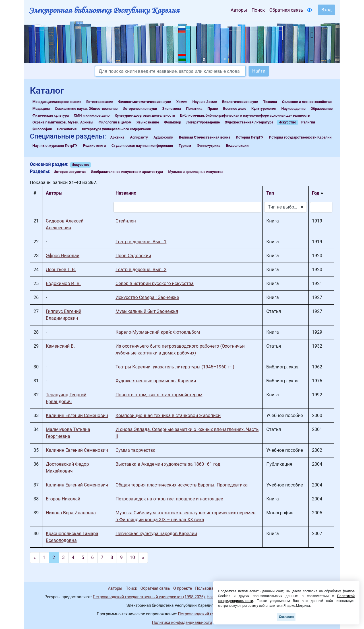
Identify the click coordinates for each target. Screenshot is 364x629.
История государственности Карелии (300, 137)
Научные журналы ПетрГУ (55, 146)
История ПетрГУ (250, 137)
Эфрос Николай (63, 256)
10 (133, 557)
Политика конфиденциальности (182, 622)
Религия (308, 122)
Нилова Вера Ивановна (71, 513)
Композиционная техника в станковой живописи (168, 415)
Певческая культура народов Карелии (156, 534)
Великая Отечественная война (204, 137)
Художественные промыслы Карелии (156, 381)
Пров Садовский (133, 256)
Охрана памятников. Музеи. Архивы (63, 122)
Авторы (239, 10)
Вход (326, 10)
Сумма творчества (135, 450)
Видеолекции (237, 146)
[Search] (170, 71)
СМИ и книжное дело (92, 115)
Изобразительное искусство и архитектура (127, 172)
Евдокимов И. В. (63, 283)
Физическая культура (51, 115)
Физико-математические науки (145, 102)
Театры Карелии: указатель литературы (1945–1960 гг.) (175, 367)
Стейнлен (126, 221)
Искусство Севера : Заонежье (147, 297)
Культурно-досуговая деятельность (145, 115)
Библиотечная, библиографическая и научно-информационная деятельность (245, 115)
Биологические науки (240, 102)
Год (316, 193)
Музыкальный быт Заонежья (147, 311)
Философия (42, 129)
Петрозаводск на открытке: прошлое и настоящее (169, 499)
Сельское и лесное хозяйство (307, 102)
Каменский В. (60, 346)
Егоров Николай (63, 499)
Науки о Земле (205, 102)
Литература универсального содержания (116, 129)
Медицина (41, 109)
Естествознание (100, 102)
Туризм (185, 146)
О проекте (183, 588)
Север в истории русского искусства (155, 283)
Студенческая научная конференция (142, 146)
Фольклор (172, 122)
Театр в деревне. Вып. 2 (141, 270)
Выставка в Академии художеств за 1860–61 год (168, 464)
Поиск (258, 10)
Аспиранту (139, 137)
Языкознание (148, 122)
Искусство (288, 122)
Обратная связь (286, 10)
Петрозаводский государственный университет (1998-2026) (149, 597)
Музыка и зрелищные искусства (196, 172)
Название (126, 193)
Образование (322, 109)
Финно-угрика (209, 146)
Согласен (286, 617)
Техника (270, 102)
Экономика (171, 109)
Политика (194, 109)
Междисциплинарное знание (57, 102)
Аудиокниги (164, 137)
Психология (67, 129)
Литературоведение (203, 122)
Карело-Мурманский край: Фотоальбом (158, 332)
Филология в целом (115, 122)
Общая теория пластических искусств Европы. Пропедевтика (181, 485)
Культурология (264, 109)
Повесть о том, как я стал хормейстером (159, 395)
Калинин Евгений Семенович (77, 415)
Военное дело (235, 109)
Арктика (117, 137)
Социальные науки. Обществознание (86, 109)
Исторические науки (140, 109)
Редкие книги (94, 146)
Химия (182, 102)
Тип (270, 193)
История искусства (70, 172)
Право (213, 109)
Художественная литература (249, 122)
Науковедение (293, 109)
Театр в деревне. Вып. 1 (141, 242)
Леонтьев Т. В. (61, 270)
